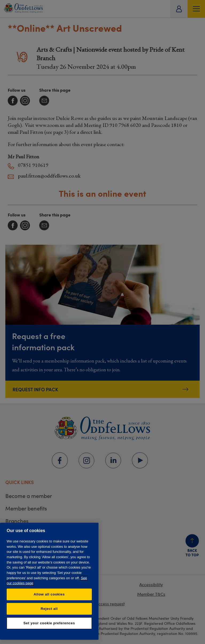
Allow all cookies (49, 594)
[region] (49, 581)
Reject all (49, 609)
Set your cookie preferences (49, 623)
